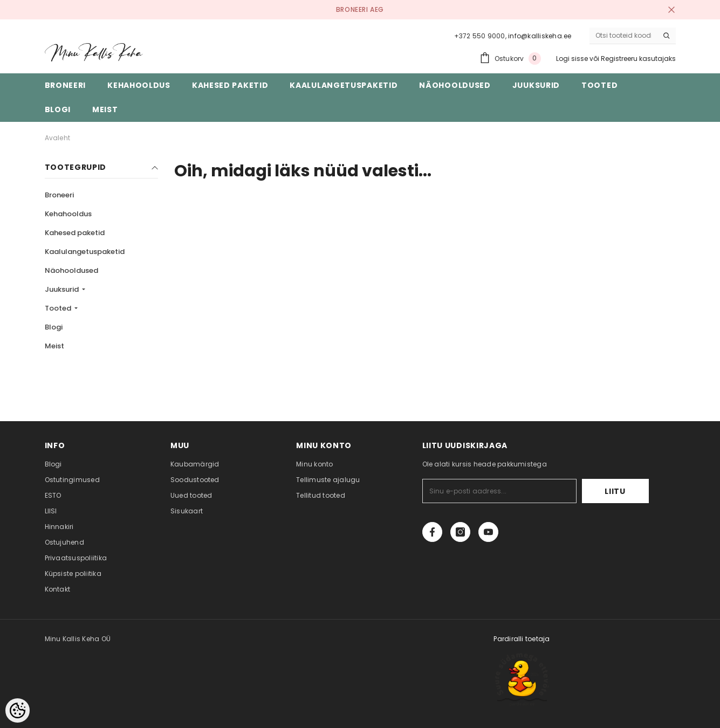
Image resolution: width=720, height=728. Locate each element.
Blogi (54, 327)
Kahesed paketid (75, 233)
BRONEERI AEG (360, 9)
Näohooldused (71, 270)
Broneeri (59, 195)
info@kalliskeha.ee (540, 36)
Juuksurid (63, 289)
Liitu (615, 491)
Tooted (59, 308)
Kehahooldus (68, 214)
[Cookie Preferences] (18, 710)
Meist (54, 346)
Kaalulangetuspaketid (85, 252)
